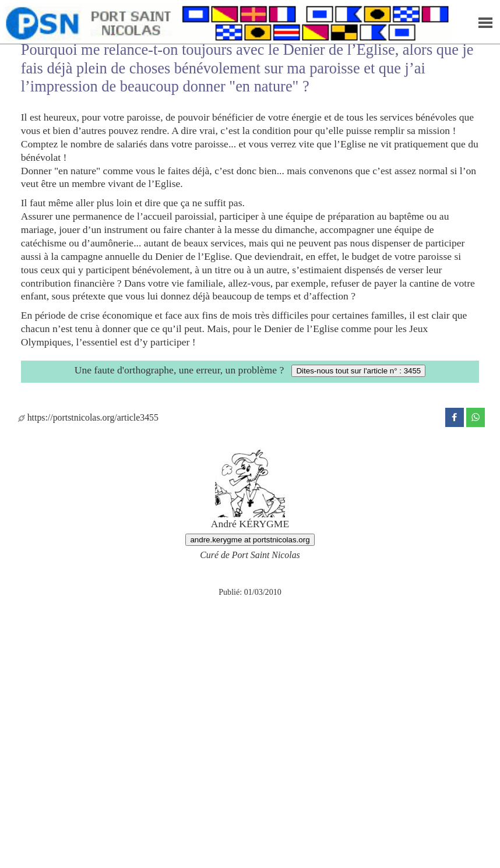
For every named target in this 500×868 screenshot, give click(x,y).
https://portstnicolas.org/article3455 (88, 417)
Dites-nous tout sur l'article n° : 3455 (358, 371)
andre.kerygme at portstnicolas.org (250, 540)
